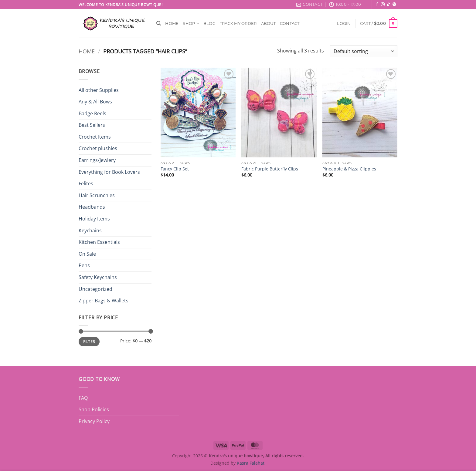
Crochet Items (95, 137)
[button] (344, 24)
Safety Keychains (98, 277)
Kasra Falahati (251, 463)
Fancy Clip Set (175, 169)
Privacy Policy (94, 421)
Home (172, 24)
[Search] (159, 23)
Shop (191, 24)
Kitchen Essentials (99, 242)
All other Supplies (99, 90)
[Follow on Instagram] (383, 5)
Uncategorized (95, 289)
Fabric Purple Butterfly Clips (270, 169)
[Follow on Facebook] (377, 5)
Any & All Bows (95, 102)
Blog (209, 24)
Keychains (90, 230)
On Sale (87, 254)
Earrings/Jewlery (97, 160)
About (268, 24)
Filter (89, 341)
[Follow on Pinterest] (394, 5)
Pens (84, 265)
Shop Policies (94, 409)
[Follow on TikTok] (389, 5)
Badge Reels (92, 113)
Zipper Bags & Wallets (104, 301)
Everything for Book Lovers (109, 172)
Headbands (92, 207)
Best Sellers (92, 125)
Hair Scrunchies (97, 195)
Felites (86, 183)
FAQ (83, 398)
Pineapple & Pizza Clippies (349, 169)
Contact (290, 24)
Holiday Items (94, 219)
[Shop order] (364, 51)
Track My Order (238, 24)
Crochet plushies (98, 148)
